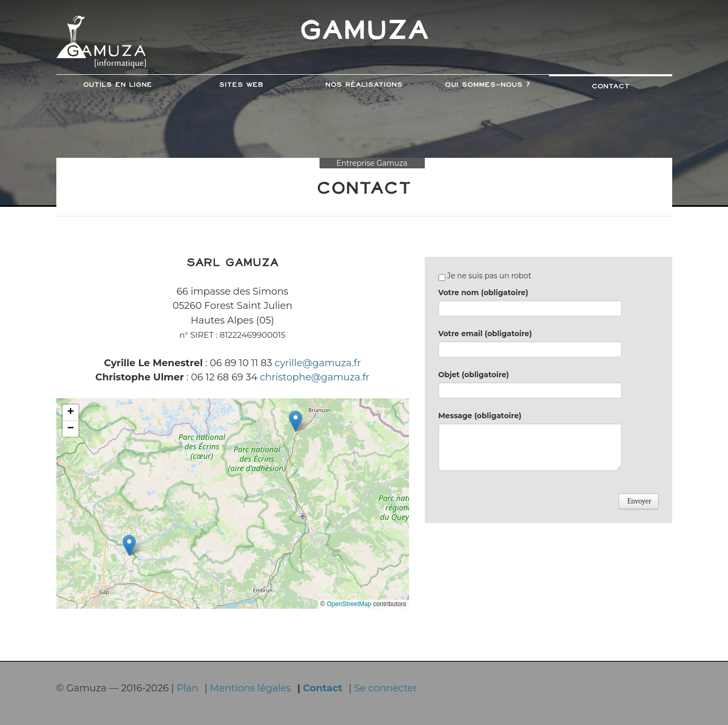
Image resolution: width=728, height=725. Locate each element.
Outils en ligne (118, 85)
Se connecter (386, 688)
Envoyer (638, 501)
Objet (474, 375)
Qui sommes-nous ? (487, 85)
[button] (129, 545)
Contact (611, 87)
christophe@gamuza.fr (315, 377)
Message (480, 416)
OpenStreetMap (349, 604)
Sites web (241, 85)
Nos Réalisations (364, 85)
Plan (187, 688)
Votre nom (483, 293)
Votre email (485, 334)
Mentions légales (251, 688)
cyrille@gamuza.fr (318, 363)
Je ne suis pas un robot (485, 276)
